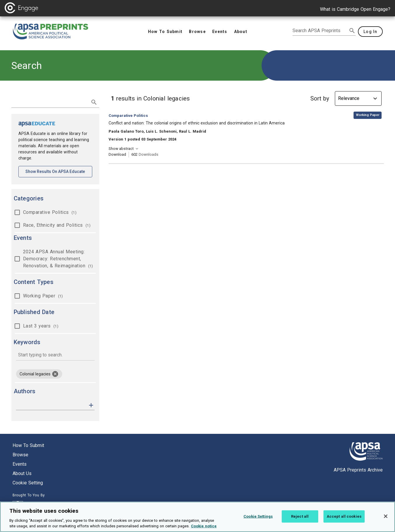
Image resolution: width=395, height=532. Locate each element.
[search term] (49, 102)
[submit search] (352, 31)
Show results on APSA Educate (59, 171)
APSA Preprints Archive (358, 470)
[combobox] (55, 355)
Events (20, 464)
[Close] (386, 517)
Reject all (300, 518)
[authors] (51, 405)
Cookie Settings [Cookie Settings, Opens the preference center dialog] (258, 518)
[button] (91, 405)
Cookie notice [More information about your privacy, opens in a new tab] (204, 527)
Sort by (320, 98)
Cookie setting (28, 483)
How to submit (28, 445)
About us (22, 473)
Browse (20, 455)
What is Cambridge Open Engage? (355, 9)
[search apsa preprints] (320, 31)
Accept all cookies (344, 518)
